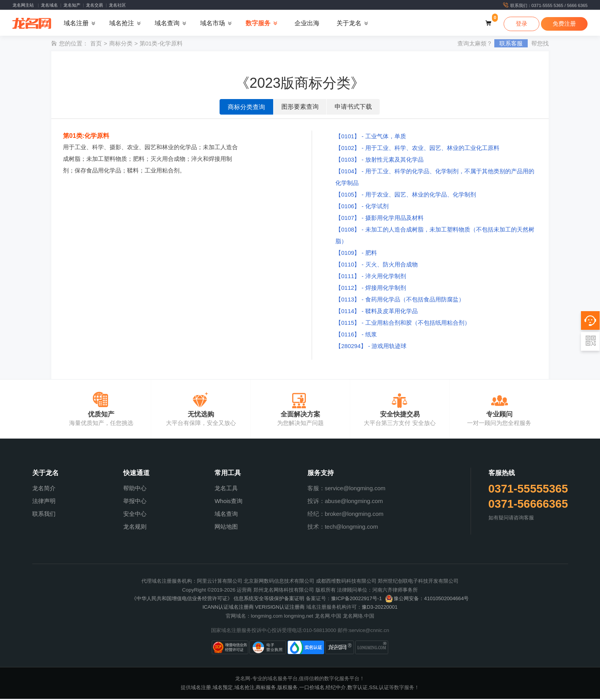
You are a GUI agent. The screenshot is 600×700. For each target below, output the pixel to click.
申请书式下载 (353, 108)
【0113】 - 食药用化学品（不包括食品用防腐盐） (400, 300)
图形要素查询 (300, 108)
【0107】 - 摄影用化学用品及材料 (379, 219)
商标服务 (266, 688)
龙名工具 (226, 489)
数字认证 (358, 688)
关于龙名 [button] (349, 24)
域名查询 (226, 515)
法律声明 (44, 502)
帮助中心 (135, 489)
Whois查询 (228, 502)
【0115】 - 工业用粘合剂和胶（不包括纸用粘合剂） (403, 324)
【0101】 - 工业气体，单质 (371, 137)
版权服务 (288, 688)
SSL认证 (379, 688)
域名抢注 (244, 688)
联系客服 (511, 44)
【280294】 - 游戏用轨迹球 (371, 347)
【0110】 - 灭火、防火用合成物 (377, 266)
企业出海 (307, 24)
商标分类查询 (246, 108)
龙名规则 (135, 528)
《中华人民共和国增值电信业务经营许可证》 (182, 600)
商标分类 (121, 44)
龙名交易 (94, 5)
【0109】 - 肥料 (356, 254)
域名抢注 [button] (122, 24)
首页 (96, 44)
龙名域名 (49, 5)
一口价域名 (312, 688)
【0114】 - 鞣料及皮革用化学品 (377, 312)
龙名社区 (117, 5)
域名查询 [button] (167, 24)
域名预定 (223, 688)
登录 (522, 24)
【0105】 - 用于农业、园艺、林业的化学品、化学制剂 (406, 196)
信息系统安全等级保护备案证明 (269, 600)
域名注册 (201, 688)
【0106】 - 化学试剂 (362, 207)
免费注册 (564, 24)
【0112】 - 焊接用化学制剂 (371, 289)
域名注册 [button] (76, 24)
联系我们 (44, 515)
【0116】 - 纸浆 (356, 335)
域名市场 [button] (213, 24)
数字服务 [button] (258, 24)
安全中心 (135, 515)
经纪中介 (336, 688)
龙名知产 (72, 5)
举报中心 (135, 502)
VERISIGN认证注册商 (280, 608)
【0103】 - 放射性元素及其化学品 (379, 161)
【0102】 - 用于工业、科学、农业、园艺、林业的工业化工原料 (417, 149)
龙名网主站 (23, 5)
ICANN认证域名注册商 (228, 608)
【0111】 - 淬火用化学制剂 (371, 277)
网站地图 (226, 528)
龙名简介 (44, 489)
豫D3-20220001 (380, 608)
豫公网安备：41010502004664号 (427, 600)
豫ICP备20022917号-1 (357, 600)
